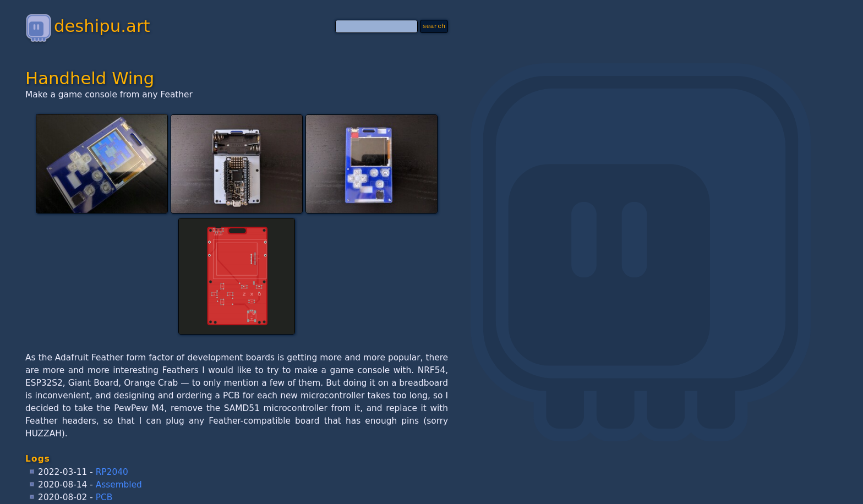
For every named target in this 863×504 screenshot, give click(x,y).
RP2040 (112, 472)
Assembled (119, 485)
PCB (104, 497)
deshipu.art (88, 26)
